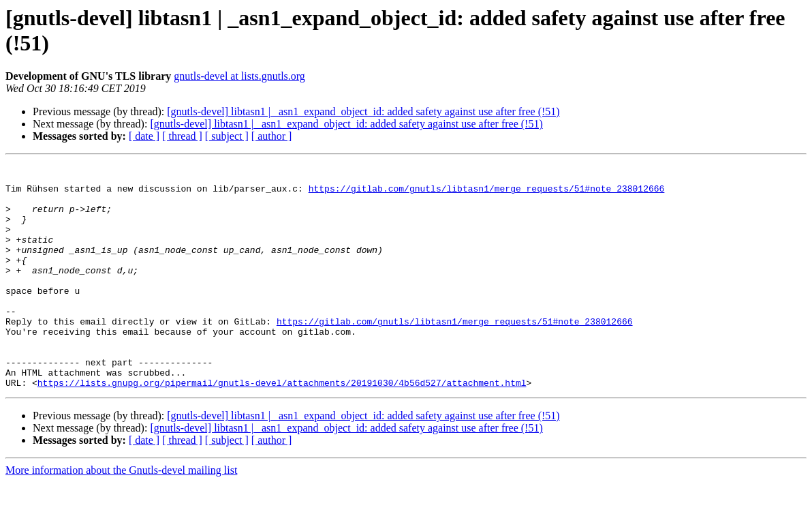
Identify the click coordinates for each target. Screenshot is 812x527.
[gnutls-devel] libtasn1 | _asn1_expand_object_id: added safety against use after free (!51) (363, 111)
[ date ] (144, 136)
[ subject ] (227, 136)
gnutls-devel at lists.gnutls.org (239, 76)
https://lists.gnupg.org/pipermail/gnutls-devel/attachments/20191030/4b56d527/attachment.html (282, 427)
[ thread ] (182, 136)
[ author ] (272, 136)
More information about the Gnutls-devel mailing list (121, 515)
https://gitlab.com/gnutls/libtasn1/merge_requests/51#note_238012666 (487, 194)
